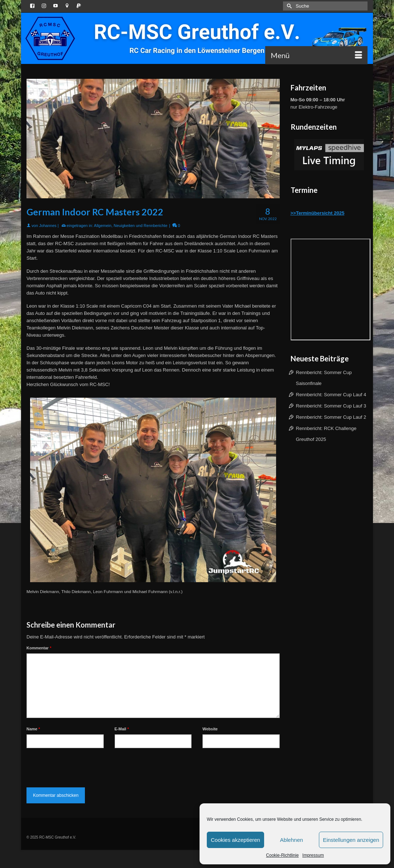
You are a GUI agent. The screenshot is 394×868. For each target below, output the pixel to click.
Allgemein (103, 226)
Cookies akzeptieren (235, 840)
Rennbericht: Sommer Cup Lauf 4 (331, 395)
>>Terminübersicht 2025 (318, 213)
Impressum (313, 855)
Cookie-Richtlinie (282, 855)
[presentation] (82, 766)
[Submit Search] (288, 6)
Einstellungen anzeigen (351, 840)
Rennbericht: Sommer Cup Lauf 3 (331, 406)
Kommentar (39, 648)
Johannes (48, 226)
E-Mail (122, 729)
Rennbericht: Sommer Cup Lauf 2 (331, 417)
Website (210, 729)
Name (33, 729)
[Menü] (316, 55)
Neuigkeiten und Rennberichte (140, 226)
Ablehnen (292, 840)
